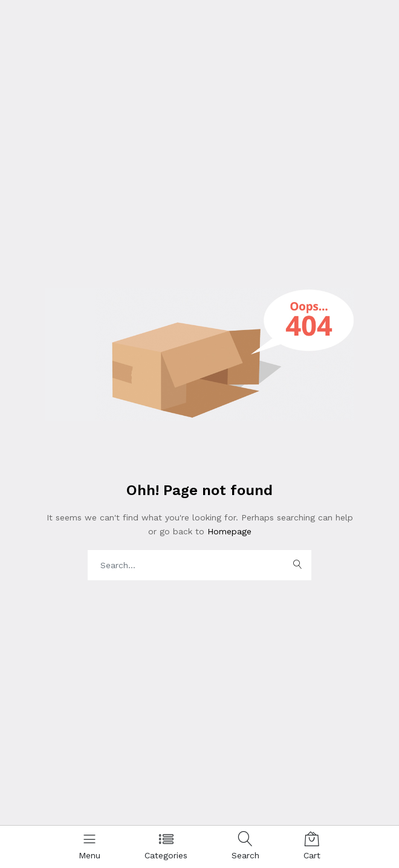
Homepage (228, 531)
